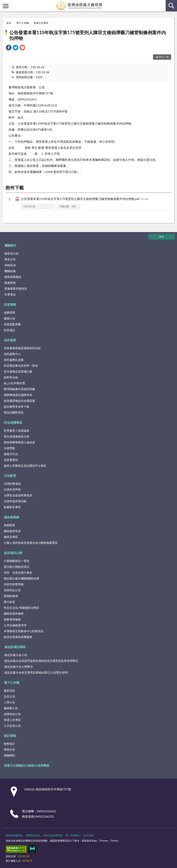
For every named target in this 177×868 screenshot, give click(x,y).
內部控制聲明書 (14, 584)
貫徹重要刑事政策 (16, 289)
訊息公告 (9, 696)
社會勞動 (9, 448)
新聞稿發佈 (11, 596)
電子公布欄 (22, 23)
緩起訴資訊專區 (15, 647)
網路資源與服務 (14, 613)
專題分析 (9, 749)
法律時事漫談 (12, 484)
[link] (9, 48)
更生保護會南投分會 (17, 436)
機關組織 (10, 271)
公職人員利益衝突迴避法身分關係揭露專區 (31, 543)
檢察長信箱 (11, 377)
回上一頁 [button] (164, 57)
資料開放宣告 (33, 835)
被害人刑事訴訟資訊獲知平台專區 (25, 466)
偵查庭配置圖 (12, 324)
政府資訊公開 (13, 553)
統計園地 (10, 736)
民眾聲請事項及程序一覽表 (21, 366)
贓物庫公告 (11, 708)
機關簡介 (11, 245)
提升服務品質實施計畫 (18, 371)
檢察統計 (9, 744)
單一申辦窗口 (73, 835)
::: (3, 3)
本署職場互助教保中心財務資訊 (24, 631)
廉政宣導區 (11, 537)
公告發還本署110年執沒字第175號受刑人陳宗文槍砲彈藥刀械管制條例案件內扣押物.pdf (85, 199)
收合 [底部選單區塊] (162, 237)
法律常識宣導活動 (15, 501)
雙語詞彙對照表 (14, 412)
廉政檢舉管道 (12, 531)
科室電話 (9, 330)
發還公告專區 (41, 23)
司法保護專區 (13, 422)
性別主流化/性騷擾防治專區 (21, 608)
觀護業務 (10, 283)
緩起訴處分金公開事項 (19, 667)
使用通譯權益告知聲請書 (19, 401)
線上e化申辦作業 (14, 383)
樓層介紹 (9, 318)
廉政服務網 (12, 517)
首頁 (9, 23)
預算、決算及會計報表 (18, 572)
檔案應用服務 (12, 619)
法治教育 (10, 476)
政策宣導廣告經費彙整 (18, 637)
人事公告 (9, 702)
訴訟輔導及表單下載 (17, 407)
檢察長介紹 (11, 253)
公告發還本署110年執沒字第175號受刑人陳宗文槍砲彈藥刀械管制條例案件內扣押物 (88, 35)
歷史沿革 (10, 259)
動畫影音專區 (12, 507)
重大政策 (9, 602)
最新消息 (9, 691)
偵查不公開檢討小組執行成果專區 (27, 765)
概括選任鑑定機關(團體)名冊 (22, 578)
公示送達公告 (12, 726)
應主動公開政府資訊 (17, 567)
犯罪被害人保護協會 (17, 431)
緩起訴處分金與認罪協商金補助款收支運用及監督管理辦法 (41, 661)
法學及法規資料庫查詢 (18, 495)
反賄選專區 (11, 460)
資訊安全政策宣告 (53, 835)
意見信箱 (88, 835)
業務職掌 (9, 525)
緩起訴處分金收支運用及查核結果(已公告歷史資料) (36, 672)
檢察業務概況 (13, 277)
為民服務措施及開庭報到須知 (22, 348)
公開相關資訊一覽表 (17, 561)
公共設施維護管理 (15, 625)
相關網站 (9, 755)
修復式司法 (11, 454)
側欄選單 (6, 6)
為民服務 (10, 340)
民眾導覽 (10, 304)
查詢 (171, 6)
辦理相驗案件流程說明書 (19, 389)
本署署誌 (10, 294)
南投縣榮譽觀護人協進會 (19, 442)
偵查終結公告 (12, 590)
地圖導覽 (9, 312)
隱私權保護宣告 (14, 835)
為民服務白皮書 (14, 360)
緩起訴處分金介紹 (16, 655)
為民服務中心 (12, 354)
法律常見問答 (12, 489)
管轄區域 (10, 265)
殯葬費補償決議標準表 (18, 395)
